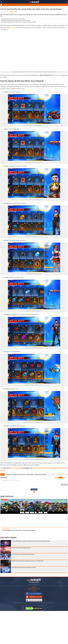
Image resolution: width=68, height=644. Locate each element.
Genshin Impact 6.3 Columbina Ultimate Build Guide (23, 554)
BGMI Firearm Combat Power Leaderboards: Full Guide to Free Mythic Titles (28, 561)
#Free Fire (16, 5)
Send (64, 485)
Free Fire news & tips (15, 468)
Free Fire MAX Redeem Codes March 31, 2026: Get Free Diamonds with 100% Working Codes (31, 541)
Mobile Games (14, 12)
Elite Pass (12, 27)
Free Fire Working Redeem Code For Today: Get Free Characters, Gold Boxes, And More (19, 22)
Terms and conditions (34, 589)
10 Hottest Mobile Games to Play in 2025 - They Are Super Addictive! (19, 530)
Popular (65, 478)
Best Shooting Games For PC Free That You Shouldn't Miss (13, 19)
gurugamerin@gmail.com (35, 584)
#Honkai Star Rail (32, 5)
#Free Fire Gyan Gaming (19, 475)
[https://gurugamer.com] (34, 580)
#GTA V (11, 5)
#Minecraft (6, 5)
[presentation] (5, 475)
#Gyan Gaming (30, 475)
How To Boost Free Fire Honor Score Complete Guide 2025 (24, 568)
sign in (7, 481)
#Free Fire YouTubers (41, 475)
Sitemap (34, 591)
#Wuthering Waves (23, 5)
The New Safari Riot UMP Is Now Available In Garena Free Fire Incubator (16, 20)
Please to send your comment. (11, 481)
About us (34, 587)
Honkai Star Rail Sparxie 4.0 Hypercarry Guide (21, 548)
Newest (60, 478)
